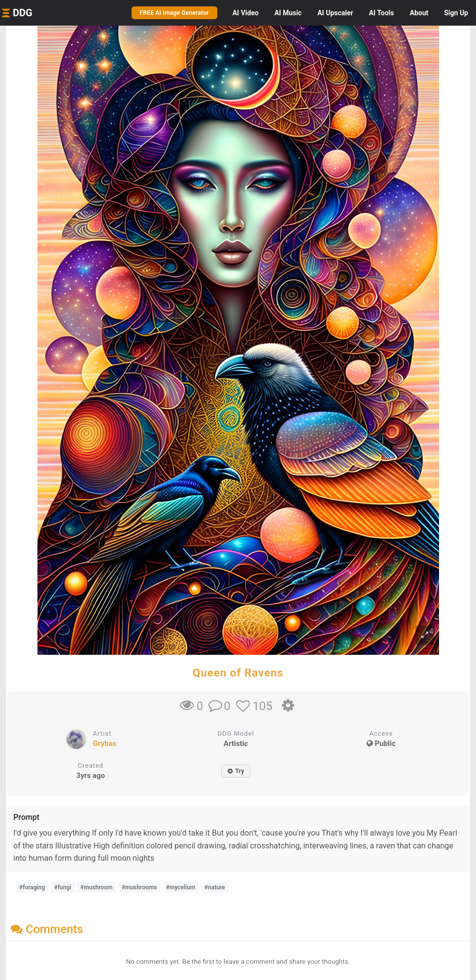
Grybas (105, 743)
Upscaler (335, 13)
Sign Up (456, 13)
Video (246, 13)
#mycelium (181, 887)
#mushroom (96, 887)
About (419, 13)
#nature (215, 887)
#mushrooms (139, 887)
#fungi (63, 887)
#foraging (32, 887)
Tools (382, 13)
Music (288, 13)
